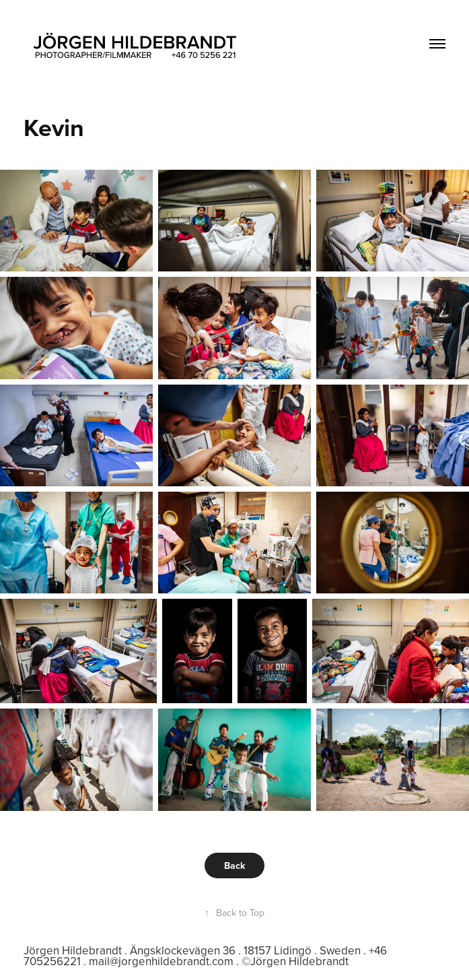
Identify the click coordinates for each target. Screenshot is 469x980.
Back (234, 865)
